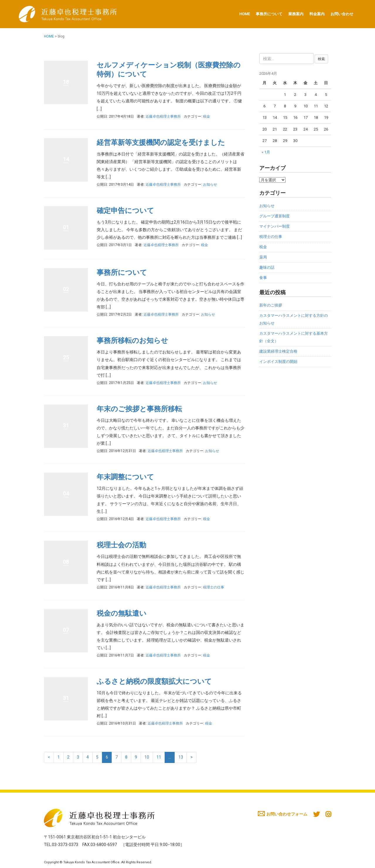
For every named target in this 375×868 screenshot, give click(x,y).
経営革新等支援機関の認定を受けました (161, 143)
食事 (263, 278)
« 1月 (266, 152)
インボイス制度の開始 (278, 362)
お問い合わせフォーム (283, 814)
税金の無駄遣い (122, 613)
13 (181, 757)
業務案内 (296, 14)
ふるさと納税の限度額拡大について (154, 681)
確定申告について (125, 211)
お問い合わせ (342, 14)
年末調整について (125, 477)
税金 (207, 116)
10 (147, 757)
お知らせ (210, 185)
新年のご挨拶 (271, 305)
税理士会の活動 (121, 545)
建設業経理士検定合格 (278, 351)
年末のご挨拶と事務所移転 (139, 409)
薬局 (263, 257)
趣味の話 (267, 267)
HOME (245, 14)
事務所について (269, 14)
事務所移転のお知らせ (132, 341)
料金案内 (317, 14)
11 (159, 757)
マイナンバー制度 (275, 226)
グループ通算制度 (275, 216)
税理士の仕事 (214, 587)
